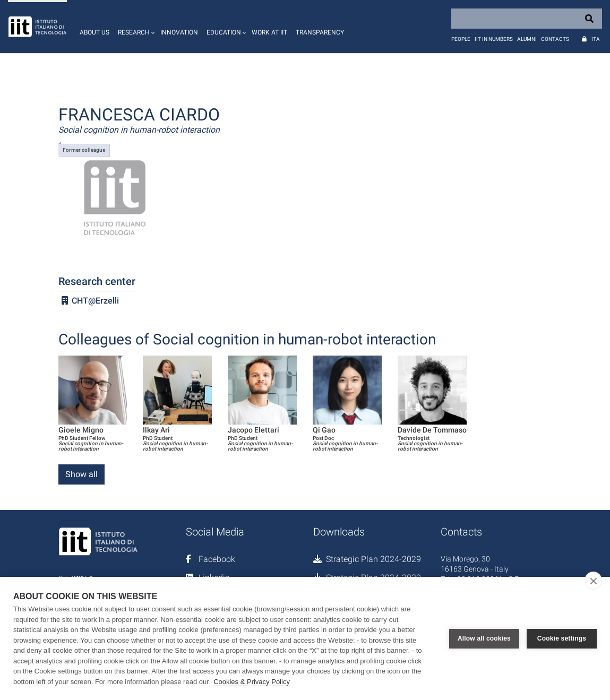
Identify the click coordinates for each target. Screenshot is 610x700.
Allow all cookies (484, 638)
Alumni (527, 39)
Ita (596, 39)
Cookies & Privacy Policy (252, 682)
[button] (135, 27)
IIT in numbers (494, 39)
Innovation (179, 32)
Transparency (320, 32)
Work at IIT (269, 32)
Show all (81, 474)
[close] (593, 581)
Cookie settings (562, 638)
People (461, 39)
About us (94, 32)
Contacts (555, 39)
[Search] (527, 19)
